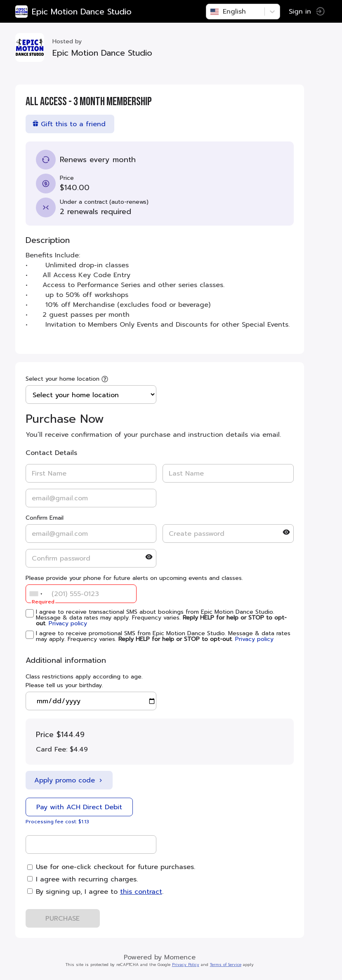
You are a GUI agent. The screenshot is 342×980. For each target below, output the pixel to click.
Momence (181, 957)
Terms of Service (227, 965)
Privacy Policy (187, 965)
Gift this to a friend (70, 124)
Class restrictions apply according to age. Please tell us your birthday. (85, 681)
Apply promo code (70, 780)
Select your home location (64, 379)
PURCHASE (64, 919)
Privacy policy (69, 623)
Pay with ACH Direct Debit (80, 807)
